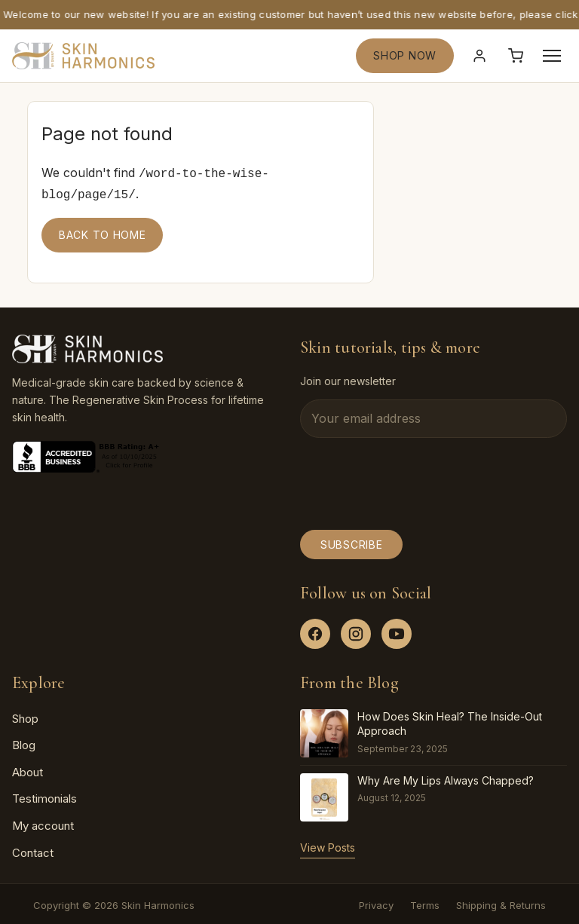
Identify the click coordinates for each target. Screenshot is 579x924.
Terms (425, 902)
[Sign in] (479, 56)
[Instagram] (356, 631)
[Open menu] (552, 56)
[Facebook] (315, 631)
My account (43, 823)
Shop (25, 716)
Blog (24, 742)
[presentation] (415, 481)
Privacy (376, 902)
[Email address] (433, 416)
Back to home (102, 232)
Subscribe (351, 542)
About (28, 769)
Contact (33, 850)
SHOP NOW (405, 55)
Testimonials (44, 795)
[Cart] (516, 56)
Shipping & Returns (501, 902)
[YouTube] (397, 631)
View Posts (328, 844)
